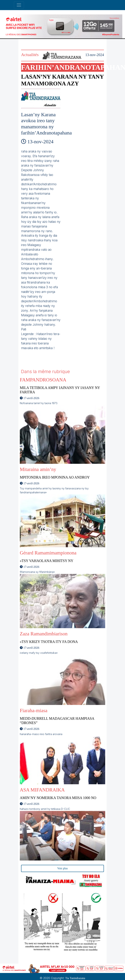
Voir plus (62, 868)
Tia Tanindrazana (75, 978)
